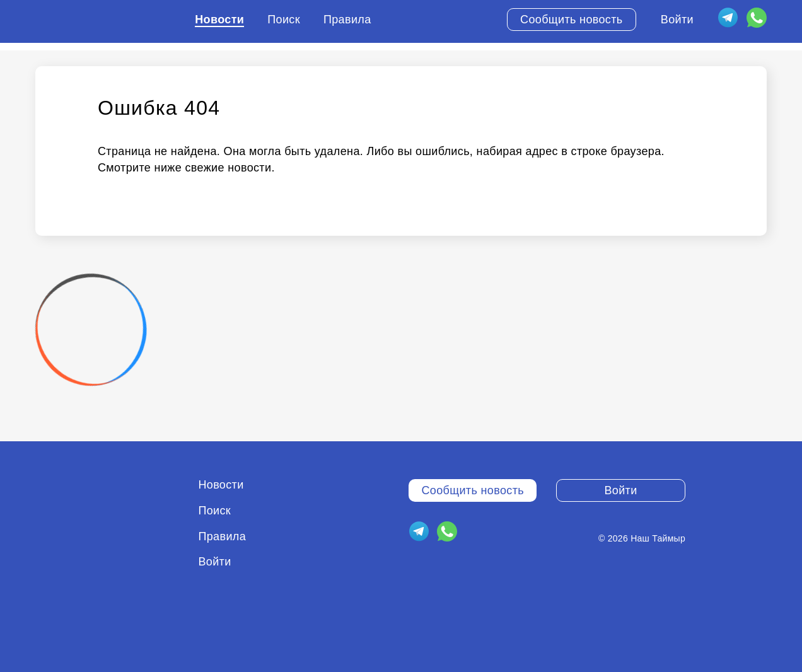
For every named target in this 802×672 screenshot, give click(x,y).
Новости (219, 20)
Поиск (284, 20)
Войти (677, 20)
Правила (347, 20)
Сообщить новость (572, 20)
